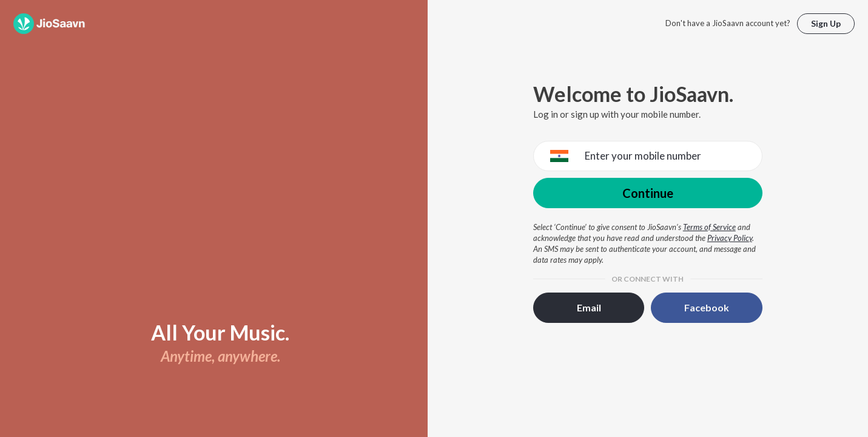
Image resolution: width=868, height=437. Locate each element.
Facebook (707, 307)
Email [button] (589, 307)
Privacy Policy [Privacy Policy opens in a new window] (730, 238)
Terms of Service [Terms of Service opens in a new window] (709, 227)
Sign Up (826, 23)
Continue (648, 193)
